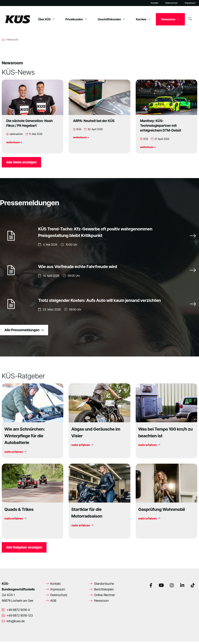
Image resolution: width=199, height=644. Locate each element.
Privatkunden (76, 19)
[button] (8, 636)
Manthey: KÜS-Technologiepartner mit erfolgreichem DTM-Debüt (161, 126)
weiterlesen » (14, 142)
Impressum (190, 3)
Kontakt (154, 3)
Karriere (143, 19)
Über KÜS (46, 19)
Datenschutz (171, 3)
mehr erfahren (15, 454)
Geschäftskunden (112, 19)
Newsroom (170, 19)
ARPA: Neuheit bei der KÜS (94, 121)
